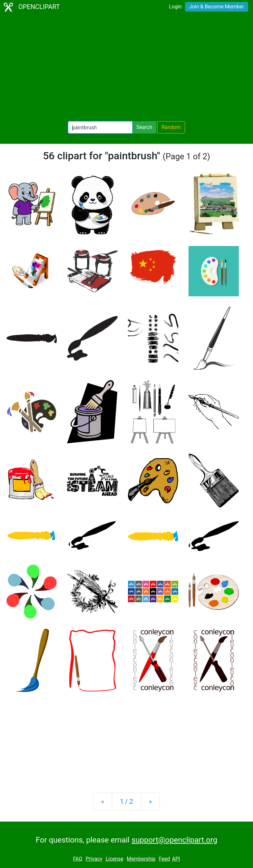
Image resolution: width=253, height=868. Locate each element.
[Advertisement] (126, 68)
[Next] (150, 802)
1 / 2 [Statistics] (126, 802)
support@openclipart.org (174, 840)
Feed (165, 859)
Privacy (94, 859)
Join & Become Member (217, 7)
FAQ (78, 859)
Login (175, 7)
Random (171, 127)
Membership (141, 859)
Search (144, 127)
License (115, 859)
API (176, 859)
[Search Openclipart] (100, 127)
